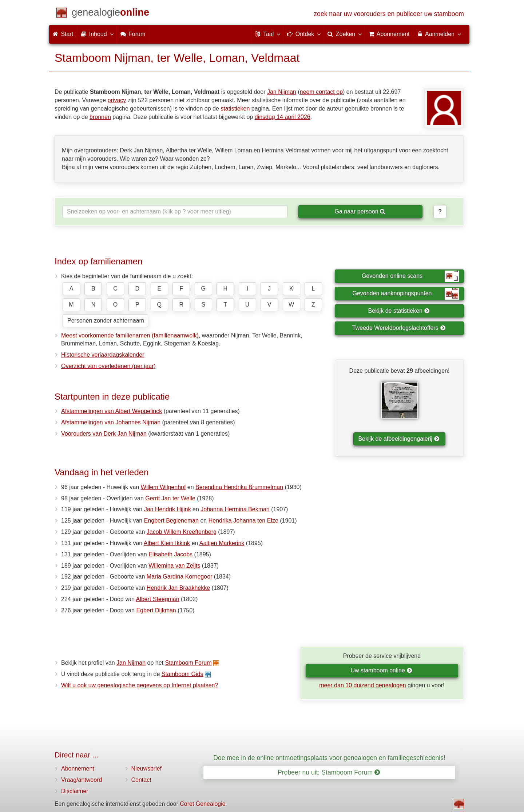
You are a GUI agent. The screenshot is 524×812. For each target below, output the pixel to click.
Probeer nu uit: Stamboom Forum (329, 772)
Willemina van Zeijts (174, 566)
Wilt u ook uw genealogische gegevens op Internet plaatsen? (140, 685)
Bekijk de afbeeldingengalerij (399, 439)
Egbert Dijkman (156, 610)
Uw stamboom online (381, 670)
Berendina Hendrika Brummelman (239, 487)
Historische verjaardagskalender (103, 355)
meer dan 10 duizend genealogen (362, 685)
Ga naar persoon (360, 211)
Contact (141, 780)
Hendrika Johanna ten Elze (243, 521)
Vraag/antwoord (82, 780)
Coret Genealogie (203, 804)
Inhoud (97, 34)
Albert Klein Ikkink (167, 543)
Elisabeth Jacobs (170, 554)
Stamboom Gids (182, 674)
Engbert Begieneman (171, 521)
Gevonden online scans (410, 276)
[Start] (110, 14)
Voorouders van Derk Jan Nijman (104, 434)
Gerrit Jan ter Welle (170, 498)
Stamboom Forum (188, 663)
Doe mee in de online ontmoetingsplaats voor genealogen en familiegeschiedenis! (329, 758)
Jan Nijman (282, 92)
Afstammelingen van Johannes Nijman (111, 422)
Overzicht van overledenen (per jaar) (108, 366)
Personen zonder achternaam (106, 321)
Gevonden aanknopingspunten (406, 294)
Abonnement (78, 769)
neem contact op (321, 92)
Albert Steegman (157, 599)
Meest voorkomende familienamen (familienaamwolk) (130, 335)
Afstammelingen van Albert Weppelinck (112, 411)
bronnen (100, 117)
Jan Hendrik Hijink (168, 509)
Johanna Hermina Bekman (235, 509)
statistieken (235, 109)
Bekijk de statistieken (399, 311)
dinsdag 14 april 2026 (283, 117)
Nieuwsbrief (147, 769)
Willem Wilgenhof (163, 487)
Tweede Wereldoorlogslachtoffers (399, 328)
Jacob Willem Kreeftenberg (182, 532)
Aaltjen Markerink (222, 543)
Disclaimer (75, 791)
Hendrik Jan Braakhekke (178, 588)
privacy (117, 100)
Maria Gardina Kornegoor (180, 577)
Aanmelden (439, 34)
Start (63, 34)
